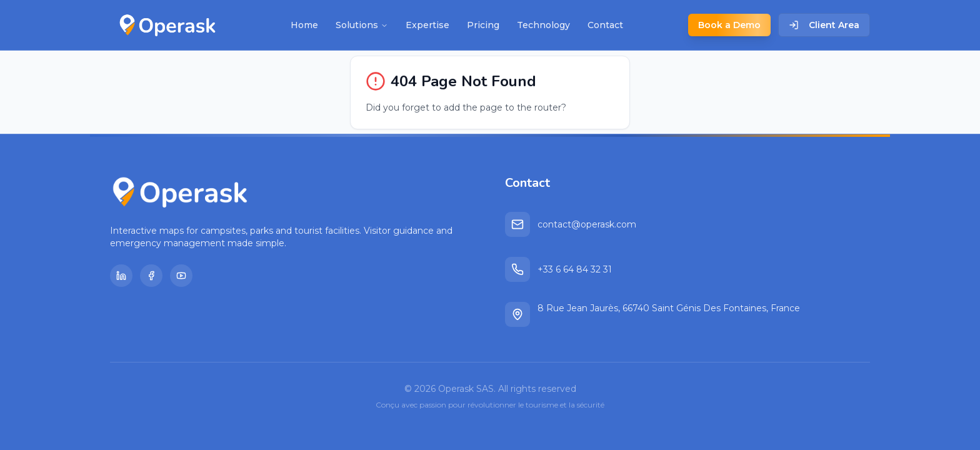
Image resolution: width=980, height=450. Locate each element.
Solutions (362, 25)
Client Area (824, 25)
